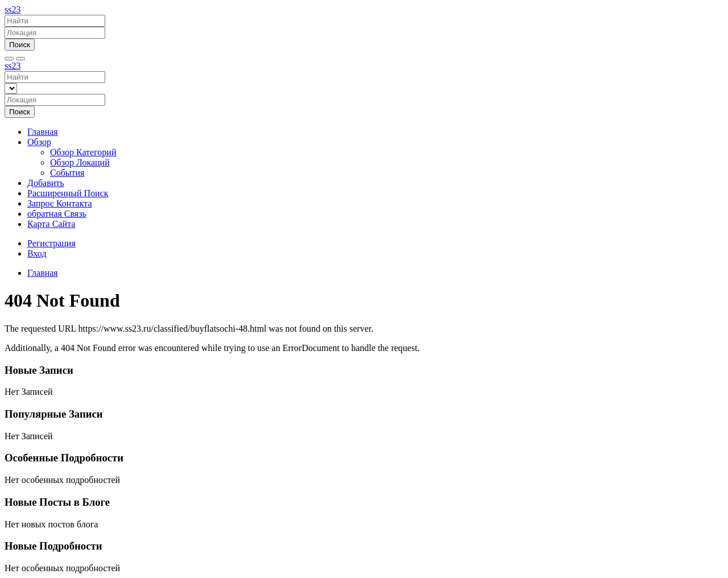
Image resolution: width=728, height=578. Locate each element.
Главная (43, 132)
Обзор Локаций (80, 162)
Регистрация (51, 243)
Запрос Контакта (60, 203)
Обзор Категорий (83, 152)
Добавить (46, 183)
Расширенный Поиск (68, 193)
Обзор (39, 142)
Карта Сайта (51, 224)
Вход (37, 253)
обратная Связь (57, 214)
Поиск (20, 45)
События (67, 173)
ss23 (13, 9)
